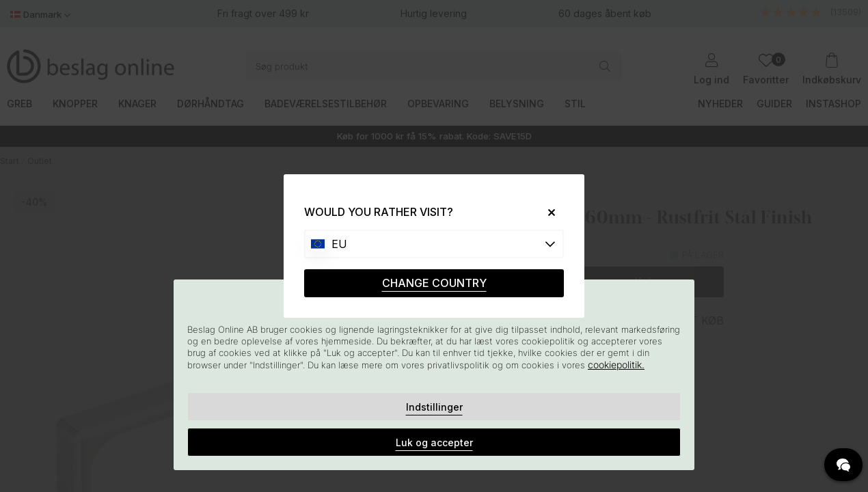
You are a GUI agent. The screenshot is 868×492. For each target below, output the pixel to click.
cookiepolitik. (616, 365)
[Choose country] (434, 244)
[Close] (546, 212)
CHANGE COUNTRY (434, 283)
